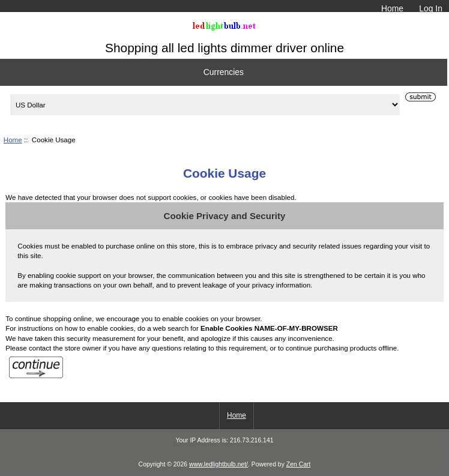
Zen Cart (299, 464)
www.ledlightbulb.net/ (218, 464)
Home (392, 8)
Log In (431, 8)
